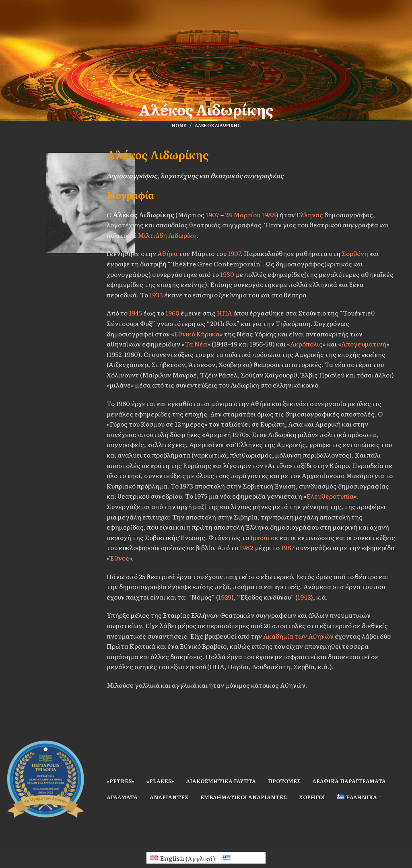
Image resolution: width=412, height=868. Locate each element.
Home (179, 125)
